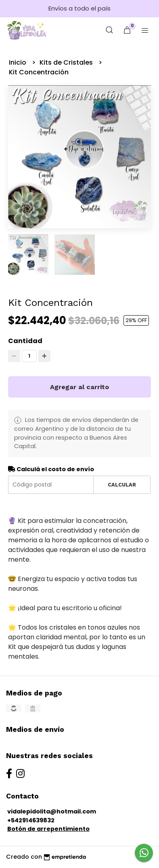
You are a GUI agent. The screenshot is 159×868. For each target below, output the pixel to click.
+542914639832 (31, 820)
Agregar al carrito (79, 387)
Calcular (122, 485)
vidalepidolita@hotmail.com (52, 811)
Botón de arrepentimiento (48, 829)
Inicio (18, 62)
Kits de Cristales (67, 62)
